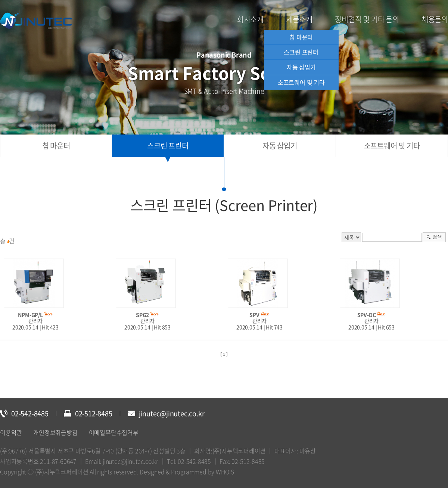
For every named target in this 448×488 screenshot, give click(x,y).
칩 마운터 (301, 37)
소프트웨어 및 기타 (301, 82)
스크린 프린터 (301, 52)
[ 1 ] (224, 354)
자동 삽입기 (301, 67)
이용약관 (11, 432)
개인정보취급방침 (55, 432)
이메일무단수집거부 (114, 432)
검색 (437, 237)
